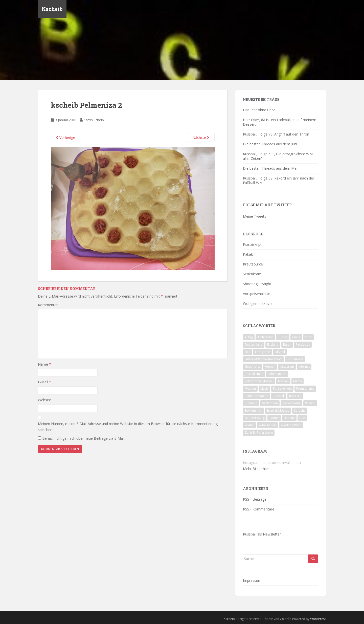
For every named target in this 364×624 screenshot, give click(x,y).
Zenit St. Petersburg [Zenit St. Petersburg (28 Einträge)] (259, 432)
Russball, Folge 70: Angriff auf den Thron (276, 134)
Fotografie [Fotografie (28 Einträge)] (263, 352)
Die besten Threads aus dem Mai (270, 168)
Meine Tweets (255, 216)
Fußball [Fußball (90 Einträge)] (280, 352)
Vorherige (66, 137)
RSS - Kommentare (259, 509)
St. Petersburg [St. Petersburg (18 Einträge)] (255, 418)
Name (44, 364)
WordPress (318, 619)
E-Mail (44, 382)
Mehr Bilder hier (256, 469)
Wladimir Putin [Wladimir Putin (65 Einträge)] (291, 425)
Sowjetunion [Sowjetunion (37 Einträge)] (253, 410)
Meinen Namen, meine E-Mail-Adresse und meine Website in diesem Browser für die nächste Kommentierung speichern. (128, 427)
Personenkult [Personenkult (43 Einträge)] (282, 388)
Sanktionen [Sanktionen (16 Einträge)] (270, 403)
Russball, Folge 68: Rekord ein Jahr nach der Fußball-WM (279, 180)
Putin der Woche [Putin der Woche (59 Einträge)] (256, 396)
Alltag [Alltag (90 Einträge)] (249, 337)
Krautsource (253, 264)
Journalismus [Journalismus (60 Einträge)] (254, 374)
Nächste (201, 137)
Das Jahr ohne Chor (259, 110)
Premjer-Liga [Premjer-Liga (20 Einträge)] (305, 388)
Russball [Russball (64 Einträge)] (279, 396)
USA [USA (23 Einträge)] (302, 418)
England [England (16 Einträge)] (273, 344)
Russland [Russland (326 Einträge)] (251, 403)
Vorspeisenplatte (257, 294)
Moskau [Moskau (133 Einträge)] (250, 388)
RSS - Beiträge (255, 499)
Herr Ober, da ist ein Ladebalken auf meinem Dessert (280, 122)
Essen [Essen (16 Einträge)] (287, 344)
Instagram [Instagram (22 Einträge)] (287, 366)
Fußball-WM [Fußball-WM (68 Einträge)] (295, 359)
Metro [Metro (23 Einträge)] (298, 381)
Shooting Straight (257, 284)
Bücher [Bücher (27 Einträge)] (283, 337)
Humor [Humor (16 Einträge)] (270, 366)
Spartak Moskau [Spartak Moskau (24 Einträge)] (278, 410)
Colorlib (286, 619)
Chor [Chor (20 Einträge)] (308, 337)
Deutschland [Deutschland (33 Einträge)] (254, 344)
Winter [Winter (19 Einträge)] (249, 425)
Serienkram (252, 274)
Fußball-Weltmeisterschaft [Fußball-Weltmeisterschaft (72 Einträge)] (263, 359)
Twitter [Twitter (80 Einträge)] (274, 418)
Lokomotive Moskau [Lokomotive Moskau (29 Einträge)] (259, 381)
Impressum (252, 580)
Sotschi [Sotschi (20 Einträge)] (310, 403)
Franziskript (252, 244)
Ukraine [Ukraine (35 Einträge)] (289, 418)
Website (44, 400)
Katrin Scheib (94, 120)
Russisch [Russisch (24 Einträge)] (295, 396)
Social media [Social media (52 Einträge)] (291, 403)
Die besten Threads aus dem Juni (270, 144)
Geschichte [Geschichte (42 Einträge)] (253, 366)
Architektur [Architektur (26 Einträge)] (265, 337)
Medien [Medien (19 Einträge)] (283, 381)
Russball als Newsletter (262, 534)
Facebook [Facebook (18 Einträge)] (303, 344)
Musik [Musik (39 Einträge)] (264, 388)
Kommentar (48, 305)
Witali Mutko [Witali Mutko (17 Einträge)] (267, 425)
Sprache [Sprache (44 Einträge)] (300, 410)
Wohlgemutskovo (257, 304)
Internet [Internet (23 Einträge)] (304, 366)
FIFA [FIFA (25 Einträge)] (248, 352)
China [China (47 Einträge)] (296, 337)
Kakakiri (249, 254)
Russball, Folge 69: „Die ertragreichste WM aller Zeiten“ (278, 156)
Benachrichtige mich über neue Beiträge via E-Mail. (84, 438)
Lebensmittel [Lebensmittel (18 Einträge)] (277, 374)
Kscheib (52, 9)
